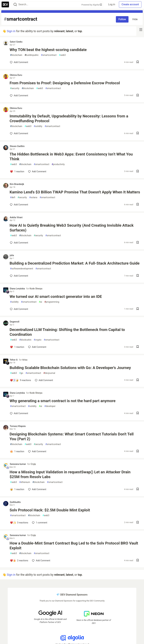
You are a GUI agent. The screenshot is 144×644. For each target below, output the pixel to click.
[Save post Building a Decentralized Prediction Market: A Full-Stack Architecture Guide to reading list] (138, 276)
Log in (112, 4)
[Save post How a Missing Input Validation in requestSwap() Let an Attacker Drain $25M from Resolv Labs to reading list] (138, 489)
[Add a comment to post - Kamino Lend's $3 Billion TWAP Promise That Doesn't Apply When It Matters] (19, 205)
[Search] (15, 5)
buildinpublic (32, 55)
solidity (38, 126)
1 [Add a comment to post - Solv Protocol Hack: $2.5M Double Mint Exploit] (39, 523)
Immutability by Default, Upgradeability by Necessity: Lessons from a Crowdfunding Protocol (69, 119)
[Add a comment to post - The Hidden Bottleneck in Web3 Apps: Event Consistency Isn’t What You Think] (17, 171)
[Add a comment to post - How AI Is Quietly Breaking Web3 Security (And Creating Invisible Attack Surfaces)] (19, 243)
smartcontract (49, 55)
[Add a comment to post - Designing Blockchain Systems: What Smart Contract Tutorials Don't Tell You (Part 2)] (17, 451)
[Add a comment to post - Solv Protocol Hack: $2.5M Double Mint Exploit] (19, 523)
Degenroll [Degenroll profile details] (15, 322)
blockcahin (25, 340)
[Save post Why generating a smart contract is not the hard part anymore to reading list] (138, 413)
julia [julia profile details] (12, 255)
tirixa (25, 360)
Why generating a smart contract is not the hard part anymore (63, 401)
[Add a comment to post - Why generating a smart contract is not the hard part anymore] (19, 413)
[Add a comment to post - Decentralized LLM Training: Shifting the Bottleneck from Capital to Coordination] (17, 347)
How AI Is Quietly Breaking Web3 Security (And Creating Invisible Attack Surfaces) (72, 228)
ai (40, 302)
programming (52, 302)
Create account (130, 4)
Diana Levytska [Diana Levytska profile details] (17, 289)
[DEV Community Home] (5, 4)
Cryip (33, 464)
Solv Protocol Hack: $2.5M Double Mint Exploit (50, 510)
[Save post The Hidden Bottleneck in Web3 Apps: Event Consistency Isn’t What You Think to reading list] (138, 172)
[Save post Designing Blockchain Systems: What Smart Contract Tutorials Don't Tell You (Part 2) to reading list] (138, 451)
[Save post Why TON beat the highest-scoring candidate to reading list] (138, 62)
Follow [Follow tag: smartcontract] (122, 19)
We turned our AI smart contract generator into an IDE (56, 297)
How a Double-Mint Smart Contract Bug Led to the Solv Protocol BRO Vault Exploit (74, 546)
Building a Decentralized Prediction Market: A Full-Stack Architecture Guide (75, 263)
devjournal (49, 373)
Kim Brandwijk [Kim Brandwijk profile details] (17, 184)
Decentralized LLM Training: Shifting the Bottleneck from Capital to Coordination (67, 332)
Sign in (11, 31)
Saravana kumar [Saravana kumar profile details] (18, 464)
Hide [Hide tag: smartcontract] (135, 19)
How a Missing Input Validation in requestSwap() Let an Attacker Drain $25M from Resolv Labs (70, 474)
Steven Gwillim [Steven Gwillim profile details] (17, 146)
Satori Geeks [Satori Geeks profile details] (16, 42)
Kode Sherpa (36, 289)
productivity (58, 164)
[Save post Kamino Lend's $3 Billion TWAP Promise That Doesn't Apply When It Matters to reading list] (138, 205)
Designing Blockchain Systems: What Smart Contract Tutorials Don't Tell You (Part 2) (72, 437)
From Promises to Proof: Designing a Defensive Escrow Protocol (65, 83)
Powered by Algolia (92, 5)
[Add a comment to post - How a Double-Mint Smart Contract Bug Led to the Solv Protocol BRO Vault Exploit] (19, 561)
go (21, 373)
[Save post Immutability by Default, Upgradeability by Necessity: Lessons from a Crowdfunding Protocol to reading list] (138, 133)
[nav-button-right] (141, 30)
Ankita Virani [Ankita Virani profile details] (16, 217)
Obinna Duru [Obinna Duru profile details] (16, 75)
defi (13, 197)
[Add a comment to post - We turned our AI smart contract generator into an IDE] (19, 309)
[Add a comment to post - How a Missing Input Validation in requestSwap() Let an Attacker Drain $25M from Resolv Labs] (17, 489)
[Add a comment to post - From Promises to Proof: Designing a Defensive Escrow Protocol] (19, 95)
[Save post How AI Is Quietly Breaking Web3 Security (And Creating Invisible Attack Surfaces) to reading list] (138, 243)
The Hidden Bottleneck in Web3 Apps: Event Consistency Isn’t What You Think (71, 157)
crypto (38, 340)
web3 (62, 55)
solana (33, 197)
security (15, 88)
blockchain (16, 55)
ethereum (25, 482)
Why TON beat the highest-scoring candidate (48, 50)
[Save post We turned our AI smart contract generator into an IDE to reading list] (138, 309)
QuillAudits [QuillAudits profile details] (15, 502)
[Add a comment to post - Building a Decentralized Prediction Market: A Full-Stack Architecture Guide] (19, 276)
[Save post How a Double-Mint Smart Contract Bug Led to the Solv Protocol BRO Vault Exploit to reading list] (138, 561)
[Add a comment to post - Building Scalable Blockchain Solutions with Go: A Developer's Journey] (20, 380)
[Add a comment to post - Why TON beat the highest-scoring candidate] (19, 62)
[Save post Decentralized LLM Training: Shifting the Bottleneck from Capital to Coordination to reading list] (138, 347)
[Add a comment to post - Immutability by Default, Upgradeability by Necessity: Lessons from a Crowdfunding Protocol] (19, 133)
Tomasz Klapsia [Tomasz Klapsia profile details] (18, 426)
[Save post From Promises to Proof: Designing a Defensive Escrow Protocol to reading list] (138, 96)
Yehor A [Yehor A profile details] (14, 360)
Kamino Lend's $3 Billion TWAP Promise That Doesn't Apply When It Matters (75, 192)
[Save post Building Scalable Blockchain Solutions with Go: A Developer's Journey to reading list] (138, 380)
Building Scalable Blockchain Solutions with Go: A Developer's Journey (70, 368)
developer (50, 406)
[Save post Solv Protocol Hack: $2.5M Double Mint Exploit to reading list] (138, 523)
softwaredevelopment (22, 269)
